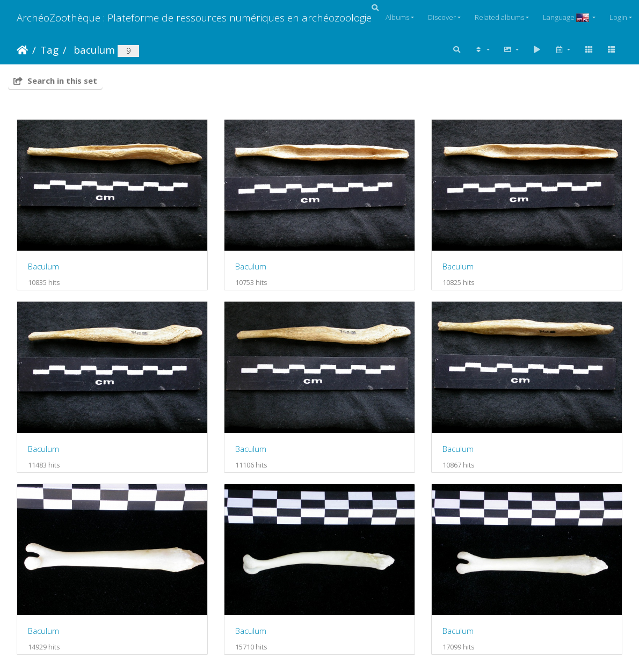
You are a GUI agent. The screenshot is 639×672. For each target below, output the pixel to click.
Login (618, 17)
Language (567, 17)
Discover (442, 17)
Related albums (499, 17)
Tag (49, 50)
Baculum (43, 266)
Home (22, 50)
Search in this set (55, 81)
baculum (93, 50)
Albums (397, 17)
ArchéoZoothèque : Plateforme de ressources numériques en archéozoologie (194, 17)
